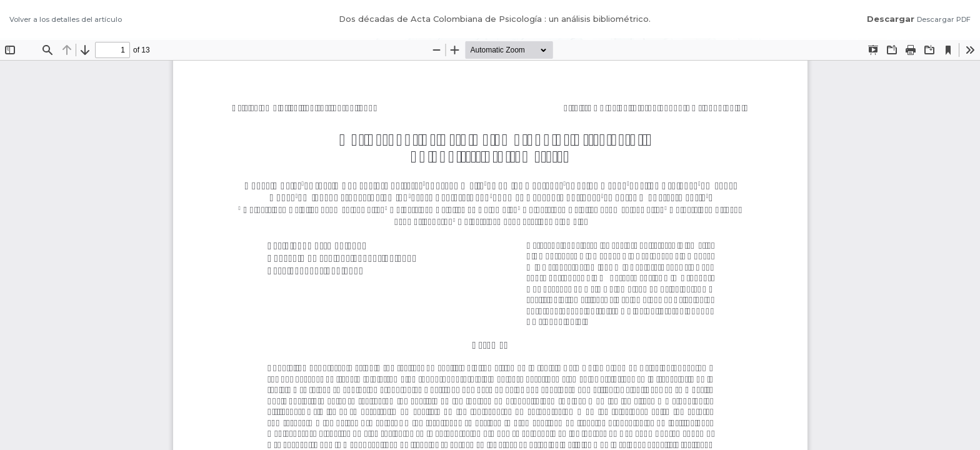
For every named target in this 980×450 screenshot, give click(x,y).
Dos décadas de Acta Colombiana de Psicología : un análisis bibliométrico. (495, 19)
